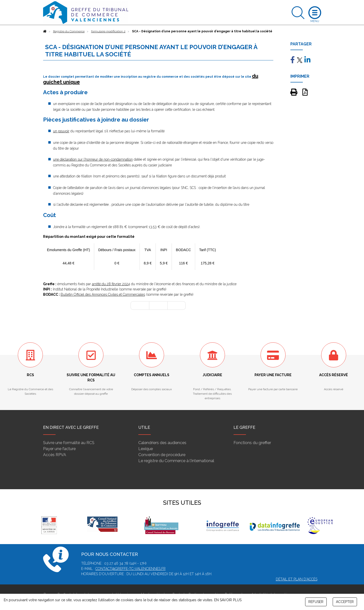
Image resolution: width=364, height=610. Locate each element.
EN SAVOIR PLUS (228, 600)
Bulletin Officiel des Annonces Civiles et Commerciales (103, 294)
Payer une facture (59, 449)
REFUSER (316, 602)
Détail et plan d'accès (297, 579)
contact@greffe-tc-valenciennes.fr (131, 569)
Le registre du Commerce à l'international (176, 461)
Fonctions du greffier (252, 443)
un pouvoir (61, 131)
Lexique (146, 449)
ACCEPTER (345, 602)
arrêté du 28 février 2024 (111, 284)
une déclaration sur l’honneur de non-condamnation (93, 159)
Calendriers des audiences (162, 443)
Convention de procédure (162, 455)
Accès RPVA (55, 455)
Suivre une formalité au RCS (69, 443)
